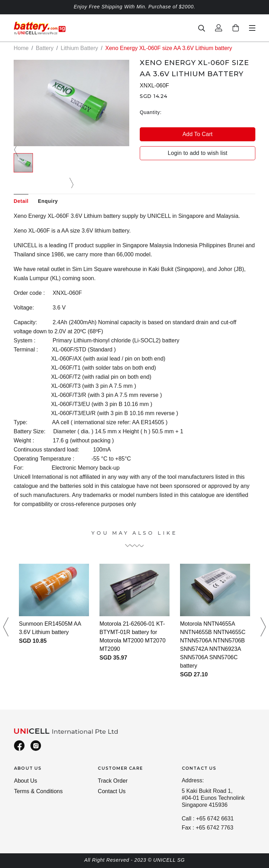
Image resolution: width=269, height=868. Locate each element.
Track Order (113, 781)
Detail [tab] (21, 201)
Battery (45, 48)
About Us (26, 781)
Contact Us (112, 791)
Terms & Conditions (38, 791)
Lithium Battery (79, 48)
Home (21, 48)
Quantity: (151, 112)
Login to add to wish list (198, 153)
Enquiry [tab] (48, 201)
